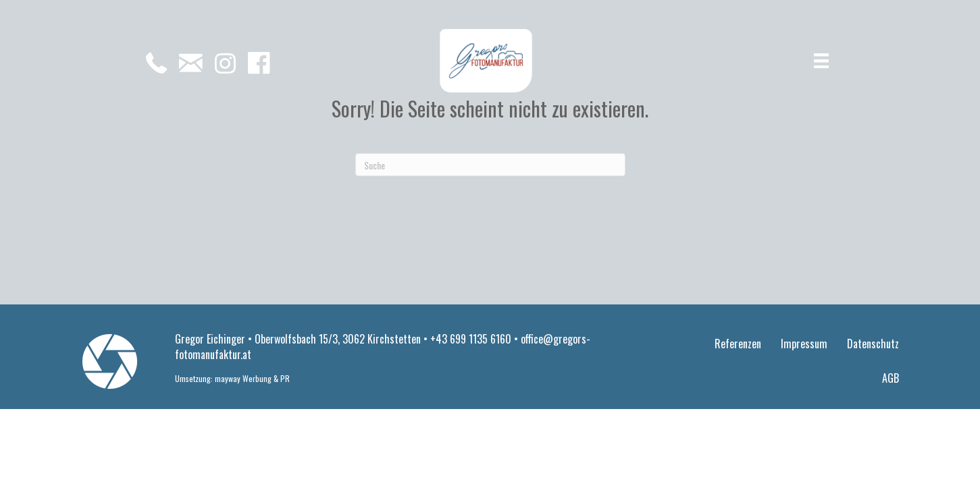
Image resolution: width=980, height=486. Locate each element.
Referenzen (738, 344)
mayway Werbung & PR (252, 378)
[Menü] (821, 61)
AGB (891, 378)
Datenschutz (873, 344)
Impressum (804, 344)
